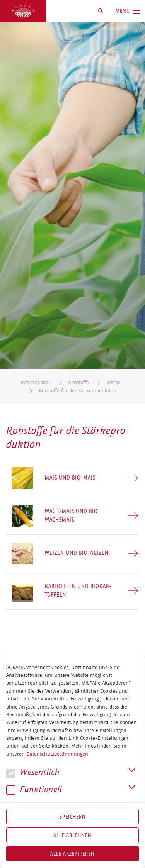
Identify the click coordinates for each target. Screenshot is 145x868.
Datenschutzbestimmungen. (58, 754)
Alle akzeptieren (72, 854)
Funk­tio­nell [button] (34, 789)
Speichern (73, 817)
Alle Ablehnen (72, 835)
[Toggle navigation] (128, 11)
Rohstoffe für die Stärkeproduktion (78, 391)
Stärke (114, 382)
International (35, 382)
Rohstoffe (78, 382)
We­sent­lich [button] (33, 772)
